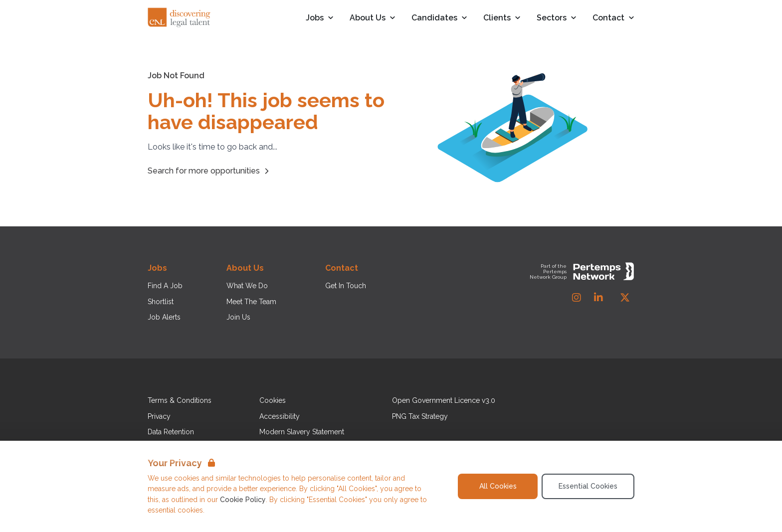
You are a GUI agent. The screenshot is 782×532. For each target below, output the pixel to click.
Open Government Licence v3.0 (444, 400)
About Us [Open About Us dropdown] (373, 18)
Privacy (159, 416)
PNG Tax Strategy (420, 416)
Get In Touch (346, 286)
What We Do (247, 286)
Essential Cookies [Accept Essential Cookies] (588, 486)
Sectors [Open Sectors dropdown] (557, 18)
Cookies (273, 400)
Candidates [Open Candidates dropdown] (439, 18)
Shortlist (161, 302)
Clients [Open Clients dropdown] (502, 18)
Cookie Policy (243, 500)
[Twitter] (625, 298)
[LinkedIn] (598, 298)
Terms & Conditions (180, 400)
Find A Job (165, 286)
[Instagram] (577, 298)
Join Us (238, 317)
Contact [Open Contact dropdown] (613, 18)
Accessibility (280, 416)
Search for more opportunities (210, 171)
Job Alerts (164, 317)
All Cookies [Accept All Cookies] (498, 486)
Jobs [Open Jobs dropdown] (320, 18)
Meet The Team (251, 302)
